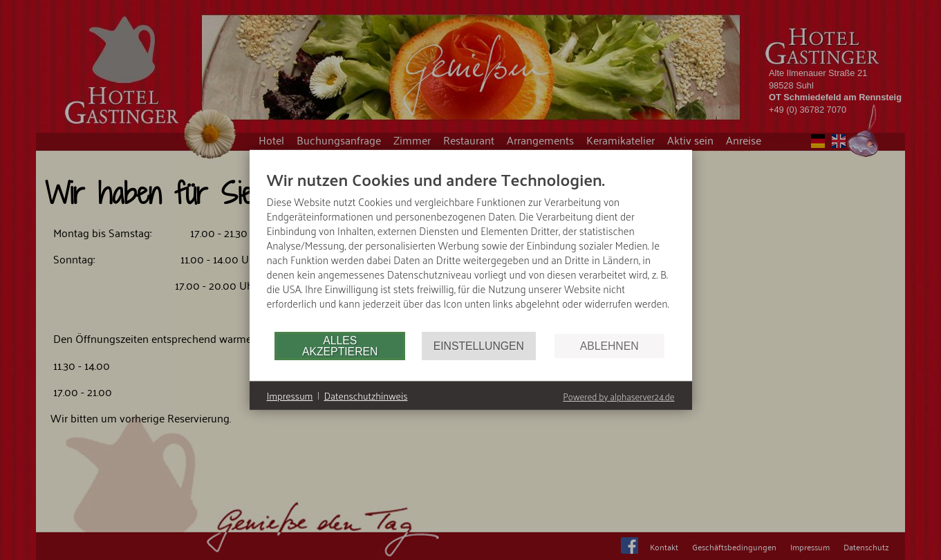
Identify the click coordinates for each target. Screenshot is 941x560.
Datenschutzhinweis (365, 396)
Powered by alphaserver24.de (618, 396)
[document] (471, 250)
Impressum (290, 396)
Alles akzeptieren (340, 346)
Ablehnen (609, 346)
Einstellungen (479, 346)
